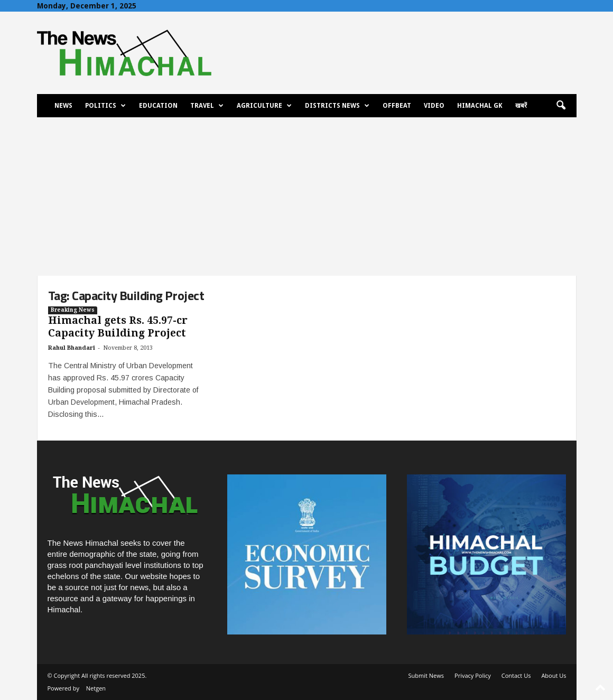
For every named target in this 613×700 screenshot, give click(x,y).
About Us (554, 675)
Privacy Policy (473, 675)
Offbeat (397, 106)
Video (434, 106)
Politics (105, 106)
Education (158, 106)
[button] (561, 106)
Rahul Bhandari (72, 348)
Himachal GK (480, 106)
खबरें (521, 106)
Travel (207, 106)
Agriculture (264, 106)
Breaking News (73, 310)
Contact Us (516, 675)
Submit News (426, 675)
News (63, 106)
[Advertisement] (306, 197)
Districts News (337, 106)
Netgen (96, 688)
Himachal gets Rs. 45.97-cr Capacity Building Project (118, 327)
